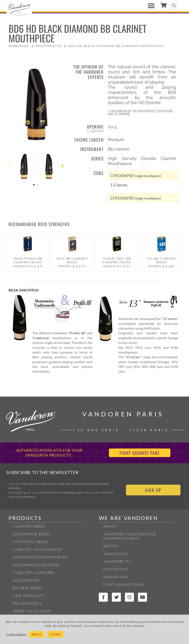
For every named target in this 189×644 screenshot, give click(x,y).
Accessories (26, 580)
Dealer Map (115, 577)
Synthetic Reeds (31, 542)
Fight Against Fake (124, 585)
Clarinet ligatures (34, 573)
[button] (151, 6)
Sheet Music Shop (32, 611)
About (110, 526)
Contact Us (116, 569)
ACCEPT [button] (55, 634)
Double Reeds (28, 588)
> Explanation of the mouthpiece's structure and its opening (141, 112)
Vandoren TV (117, 561)
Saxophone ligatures (36, 565)
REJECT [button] (37, 634)
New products (29, 596)
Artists (111, 546)
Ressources (27, 603)
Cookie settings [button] (16, 634)
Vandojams (115, 554)
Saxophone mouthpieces (40, 557)
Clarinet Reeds (29, 526)
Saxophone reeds (32, 534)
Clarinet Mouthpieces (37, 549)
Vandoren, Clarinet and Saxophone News (130, 536)
